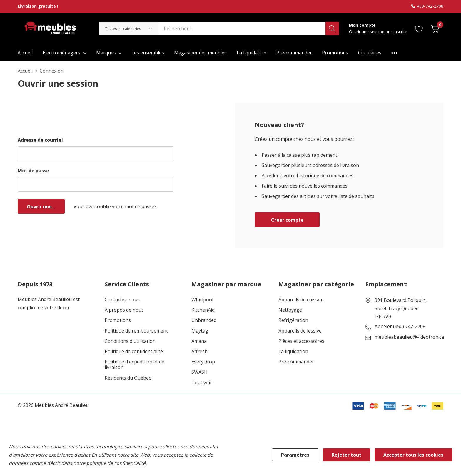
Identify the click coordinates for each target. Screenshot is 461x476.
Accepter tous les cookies (413, 455)
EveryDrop (203, 362)
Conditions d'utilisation (130, 341)
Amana (199, 341)
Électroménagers (61, 53)
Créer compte (287, 220)
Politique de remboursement (136, 331)
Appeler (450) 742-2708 (400, 327)
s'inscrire (399, 32)
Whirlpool (202, 300)
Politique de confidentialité (134, 351)
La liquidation (293, 351)
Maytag (200, 331)
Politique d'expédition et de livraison (135, 365)
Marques (106, 53)
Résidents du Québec (128, 378)
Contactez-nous (122, 300)
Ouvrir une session (367, 32)
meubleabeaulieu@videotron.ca (409, 337)
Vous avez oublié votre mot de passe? (115, 206)
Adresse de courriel (40, 140)
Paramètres (295, 455)
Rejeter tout (346, 455)
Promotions (118, 320)
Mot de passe (33, 171)
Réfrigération (293, 320)
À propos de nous (124, 310)
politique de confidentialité (116, 463)
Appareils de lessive (300, 331)
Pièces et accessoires (301, 341)
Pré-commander (296, 362)
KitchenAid (203, 310)
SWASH (199, 372)
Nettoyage (290, 310)
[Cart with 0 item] (435, 28)
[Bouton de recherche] (332, 29)
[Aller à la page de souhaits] (419, 28)
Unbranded (204, 320)
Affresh (199, 351)
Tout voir (202, 383)
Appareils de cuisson (301, 300)
